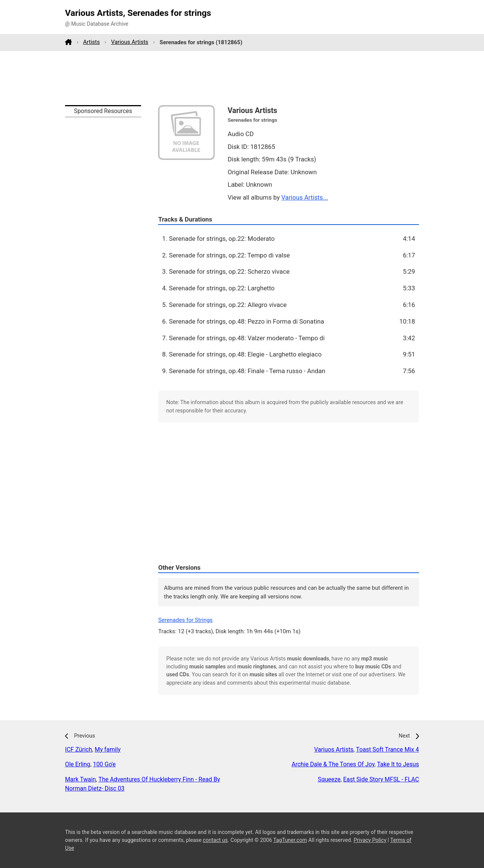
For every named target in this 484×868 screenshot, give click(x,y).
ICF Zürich (79, 749)
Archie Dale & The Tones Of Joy (333, 764)
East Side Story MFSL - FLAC (381, 779)
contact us (215, 840)
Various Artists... (305, 197)
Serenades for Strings (185, 620)
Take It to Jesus (398, 764)
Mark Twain (81, 779)
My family (108, 749)
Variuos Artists (334, 749)
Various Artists (130, 42)
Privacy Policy (370, 840)
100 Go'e (104, 764)
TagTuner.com (290, 840)
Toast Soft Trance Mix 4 (387, 749)
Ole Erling (78, 764)
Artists (92, 42)
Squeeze (329, 779)
